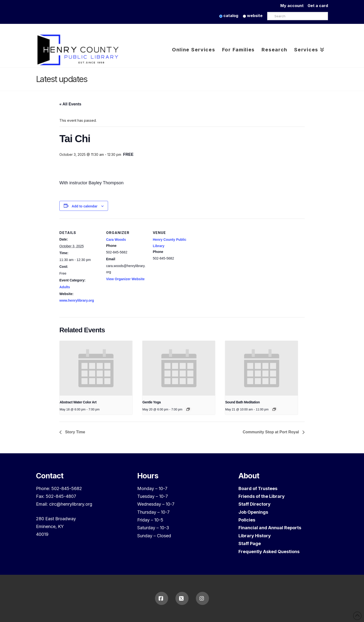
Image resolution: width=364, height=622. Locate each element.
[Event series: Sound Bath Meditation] (274, 409)
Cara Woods (116, 240)
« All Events (70, 104)
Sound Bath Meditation (242, 402)
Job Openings (253, 512)
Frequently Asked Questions (269, 552)
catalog (229, 16)
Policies (247, 520)
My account (294, 6)
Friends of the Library (262, 496)
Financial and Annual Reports (270, 528)
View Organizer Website (125, 279)
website (253, 16)
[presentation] (96, 368)
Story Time (75, 432)
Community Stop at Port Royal (271, 432)
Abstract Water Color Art (78, 402)
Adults (65, 287)
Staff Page (250, 543)
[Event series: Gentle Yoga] (188, 409)
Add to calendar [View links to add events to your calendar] (85, 206)
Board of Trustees (258, 488)
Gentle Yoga (151, 402)
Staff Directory (255, 504)
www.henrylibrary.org (77, 300)
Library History (255, 536)
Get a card (318, 6)
